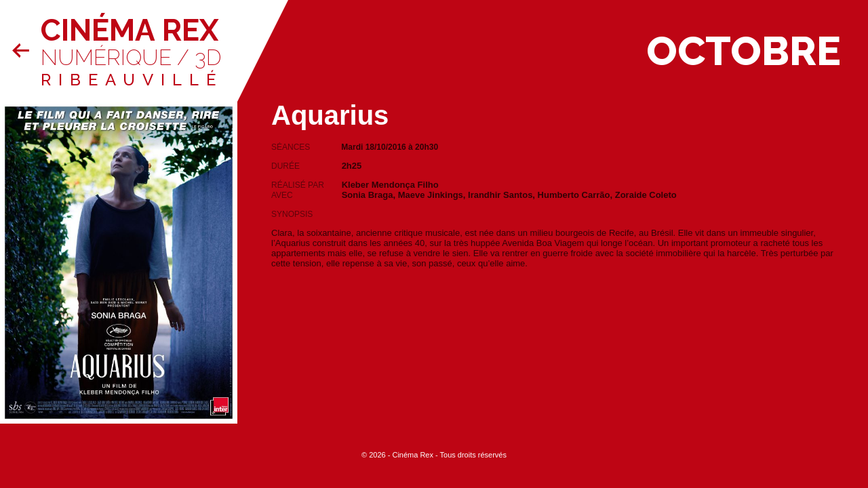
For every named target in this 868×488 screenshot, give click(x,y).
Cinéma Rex (130, 30)
